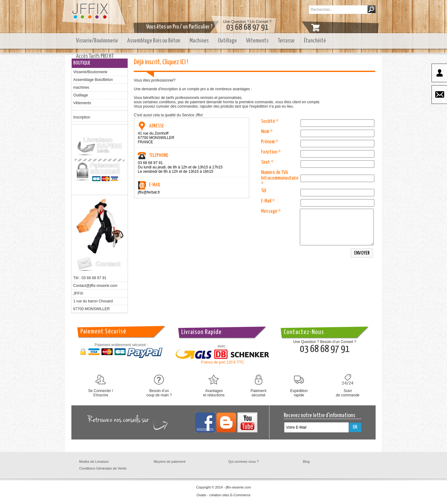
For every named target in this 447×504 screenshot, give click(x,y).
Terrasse (286, 41)
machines (81, 87)
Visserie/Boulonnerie (97, 41)
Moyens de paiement (169, 462)
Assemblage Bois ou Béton (154, 41)
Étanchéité (315, 41)
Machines (199, 41)
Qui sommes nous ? (243, 462)
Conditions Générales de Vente (103, 468)
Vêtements (257, 41)
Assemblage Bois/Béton (93, 80)
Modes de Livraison (94, 462)
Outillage (227, 41)
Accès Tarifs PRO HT (95, 56)
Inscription (82, 117)
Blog (306, 462)
